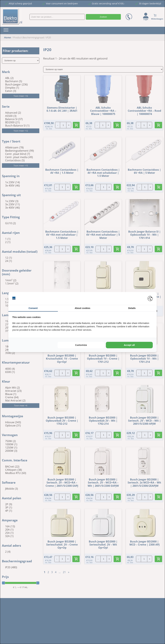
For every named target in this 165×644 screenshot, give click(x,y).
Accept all (129, 345)
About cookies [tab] (82, 308)
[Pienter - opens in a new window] (150, 298)
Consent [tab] (33, 308)
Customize (81, 345)
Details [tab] (132, 308)
